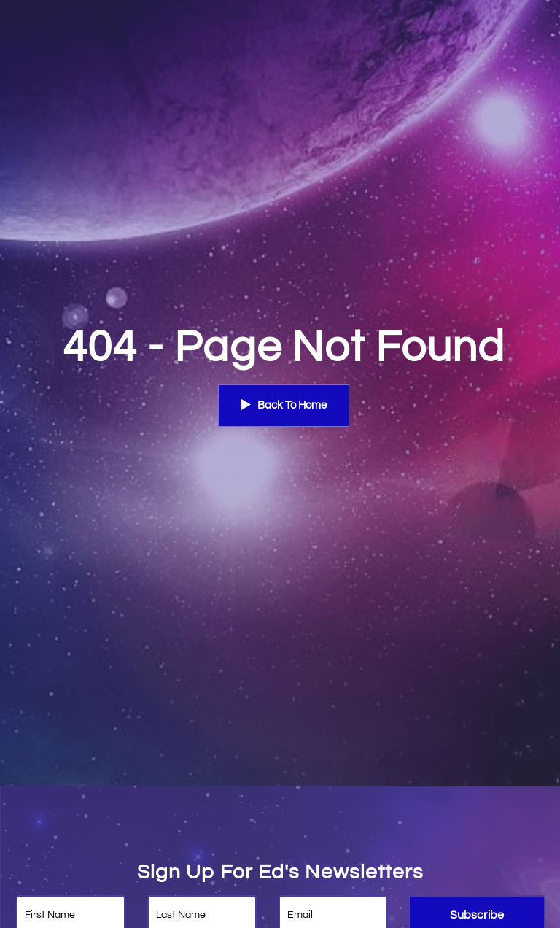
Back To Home (284, 405)
